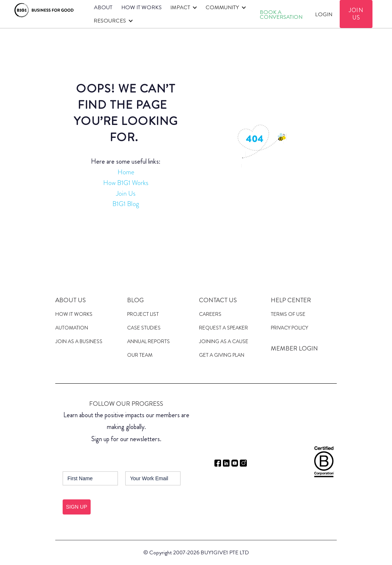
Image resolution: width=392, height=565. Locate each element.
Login (324, 14)
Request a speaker (223, 328)
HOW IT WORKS (141, 7)
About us (71, 300)
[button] (182, 7)
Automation (72, 328)
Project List (143, 314)
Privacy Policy (289, 328)
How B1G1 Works (126, 183)
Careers (210, 314)
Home (126, 172)
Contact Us (218, 300)
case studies (144, 328)
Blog (135, 300)
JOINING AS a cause (224, 341)
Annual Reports (148, 341)
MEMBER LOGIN (294, 348)
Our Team (140, 355)
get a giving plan (222, 355)
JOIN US (356, 14)
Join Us (126, 193)
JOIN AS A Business (79, 341)
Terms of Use (288, 314)
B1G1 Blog (126, 204)
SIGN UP (77, 507)
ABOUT (103, 7)
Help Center (291, 300)
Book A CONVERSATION (281, 15)
